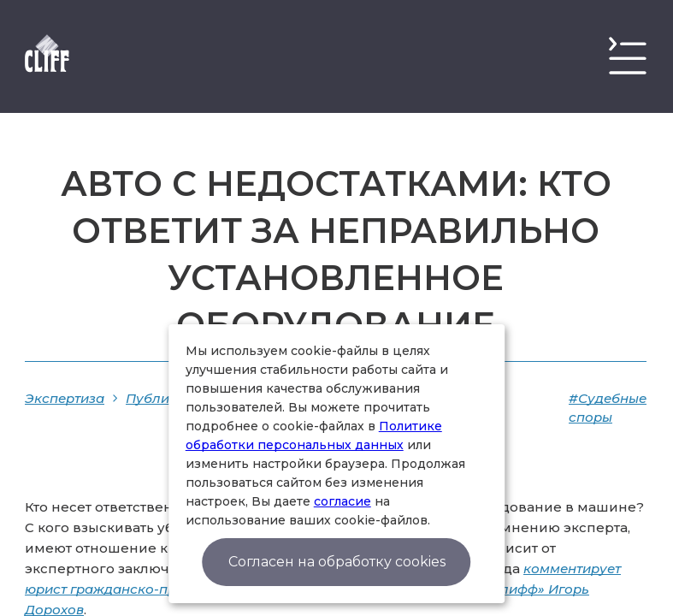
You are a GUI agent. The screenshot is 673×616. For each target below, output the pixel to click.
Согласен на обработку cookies (337, 562)
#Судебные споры (608, 408)
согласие (342, 501)
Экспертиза (65, 398)
